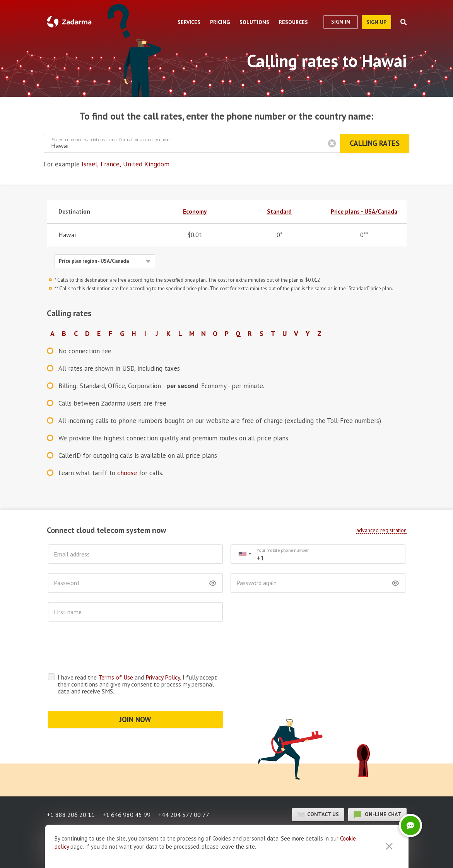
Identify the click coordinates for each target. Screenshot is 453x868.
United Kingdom (146, 164)
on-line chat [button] (377, 784)
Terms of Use (116, 647)
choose (127, 473)
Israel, (90, 164)
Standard (279, 211)
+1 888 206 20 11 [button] (71, 784)
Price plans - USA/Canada (364, 211)
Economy (195, 211)
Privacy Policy (163, 647)
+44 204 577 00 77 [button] (184, 784)
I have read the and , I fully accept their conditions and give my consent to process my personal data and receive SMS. (137, 654)
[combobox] (244, 554)
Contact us (318, 784)
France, (111, 164)
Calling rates (375, 143)
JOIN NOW (135, 689)
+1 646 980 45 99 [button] (126, 784)
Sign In (341, 22)
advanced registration (381, 530)
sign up (376, 22)
